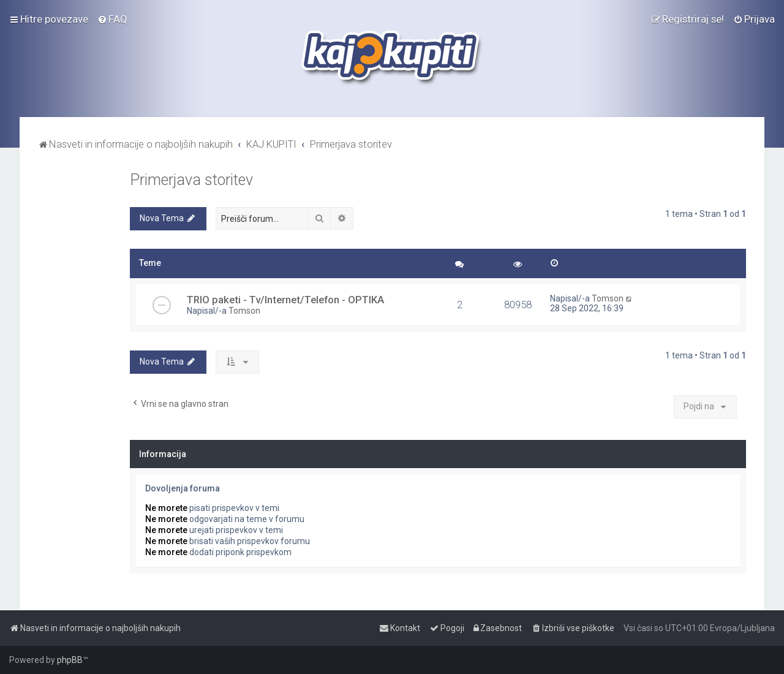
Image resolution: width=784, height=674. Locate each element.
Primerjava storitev (191, 180)
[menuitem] (112, 19)
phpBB (70, 660)
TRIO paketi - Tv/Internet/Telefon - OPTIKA (285, 300)
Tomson (244, 311)
